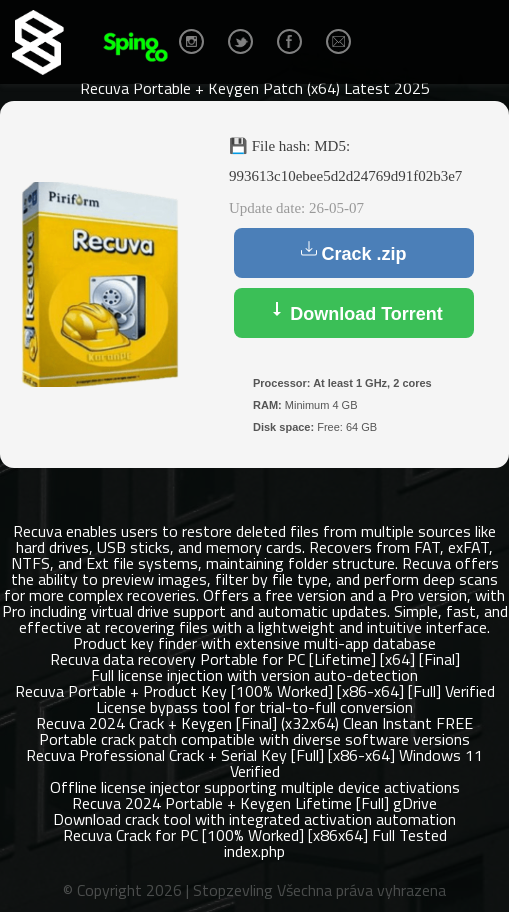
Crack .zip (353, 252)
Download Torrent (354, 312)
